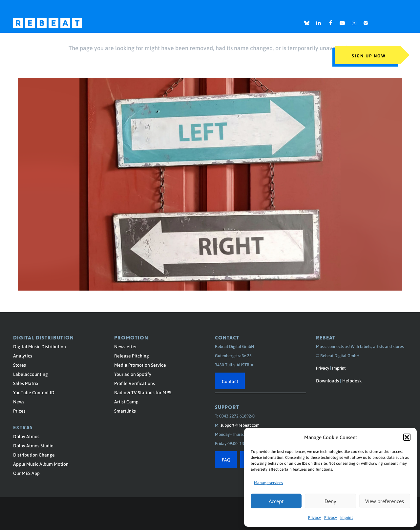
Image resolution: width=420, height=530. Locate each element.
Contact (230, 381)
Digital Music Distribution (40, 346)
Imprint (346, 517)
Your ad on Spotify (133, 374)
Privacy (315, 517)
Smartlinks (125, 411)
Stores (20, 365)
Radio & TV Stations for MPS (143, 392)
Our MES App (26, 473)
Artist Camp (126, 401)
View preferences (385, 501)
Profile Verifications (135, 383)
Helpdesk (352, 380)
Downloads (327, 380)
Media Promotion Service (140, 365)
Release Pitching (132, 356)
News (19, 401)
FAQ (226, 459)
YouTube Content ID (34, 392)
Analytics (23, 356)
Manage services (268, 482)
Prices (19, 411)
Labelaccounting (31, 374)
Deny (330, 501)
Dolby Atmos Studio (33, 445)
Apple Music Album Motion (41, 464)
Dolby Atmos (26, 436)
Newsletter (126, 346)
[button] (407, 437)
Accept (276, 501)
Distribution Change (34, 455)
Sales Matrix (26, 383)
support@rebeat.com (240, 425)
